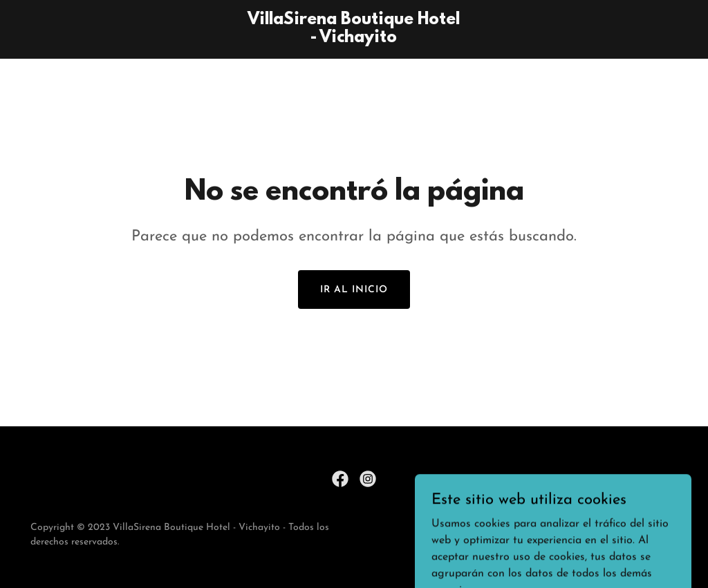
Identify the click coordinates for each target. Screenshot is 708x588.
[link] (354, 39)
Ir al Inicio (354, 290)
